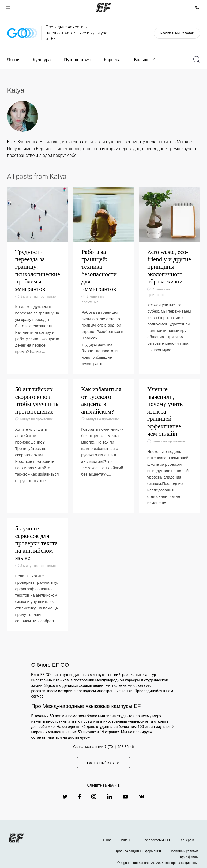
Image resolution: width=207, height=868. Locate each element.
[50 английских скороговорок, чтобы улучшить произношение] (38, 446)
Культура (42, 60)
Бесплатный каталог (177, 33)
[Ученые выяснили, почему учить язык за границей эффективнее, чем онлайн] (170, 446)
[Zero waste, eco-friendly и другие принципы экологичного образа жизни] (170, 281)
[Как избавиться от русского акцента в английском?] (103, 446)
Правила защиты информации (138, 851)
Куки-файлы (189, 857)
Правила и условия (184, 851)
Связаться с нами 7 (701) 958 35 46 (103, 747)
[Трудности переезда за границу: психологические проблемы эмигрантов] (38, 281)
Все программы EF (157, 840)
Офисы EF (127, 840)
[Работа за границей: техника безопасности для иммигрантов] (104, 281)
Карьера (112, 60)
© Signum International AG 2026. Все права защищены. (158, 863)
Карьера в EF (189, 840)
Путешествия (77, 60)
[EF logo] (16, 838)
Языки (13, 60)
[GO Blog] (22, 33)
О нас (107, 840)
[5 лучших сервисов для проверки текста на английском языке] (38, 575)
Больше (144, 60)
